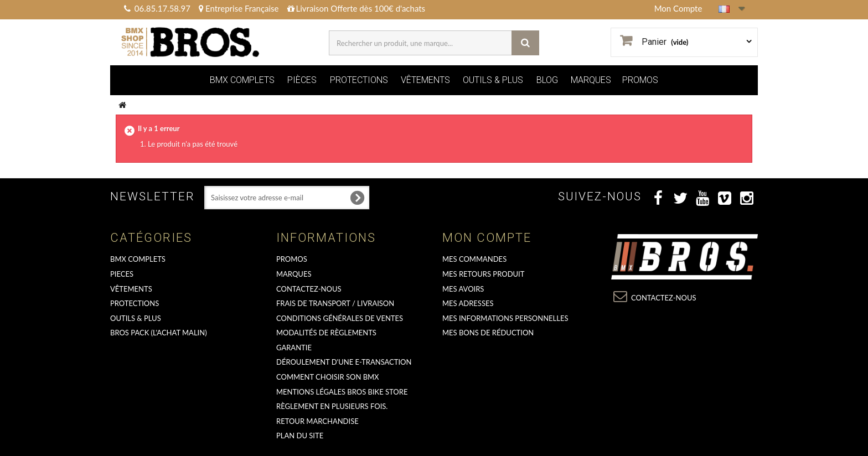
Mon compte (487, 238)
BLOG (547, 80)
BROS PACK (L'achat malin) (159, 333)
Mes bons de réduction (488, 333)
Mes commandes (474, 259)
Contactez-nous (309, 289)
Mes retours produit (483, 274)
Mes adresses (468, 303)
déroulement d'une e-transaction (344, 362)
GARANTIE (294, 348)
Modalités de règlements (326, 333)
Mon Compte (678, 8)
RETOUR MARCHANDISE (317, 421)
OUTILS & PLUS (493, 80)
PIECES (122, 274)
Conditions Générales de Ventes (340, 318)
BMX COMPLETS (242, 80)
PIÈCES (302, 80)
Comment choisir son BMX (328, 377)
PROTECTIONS (359, 80)
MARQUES (591, 80)
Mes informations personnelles (505, 318)
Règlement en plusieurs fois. (332, 406)
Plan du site (300, 436)
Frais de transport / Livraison (335, 303)
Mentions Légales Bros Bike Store (342, 392)
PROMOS (640, 80)
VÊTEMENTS (425, 80)
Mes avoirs (463, 289)
